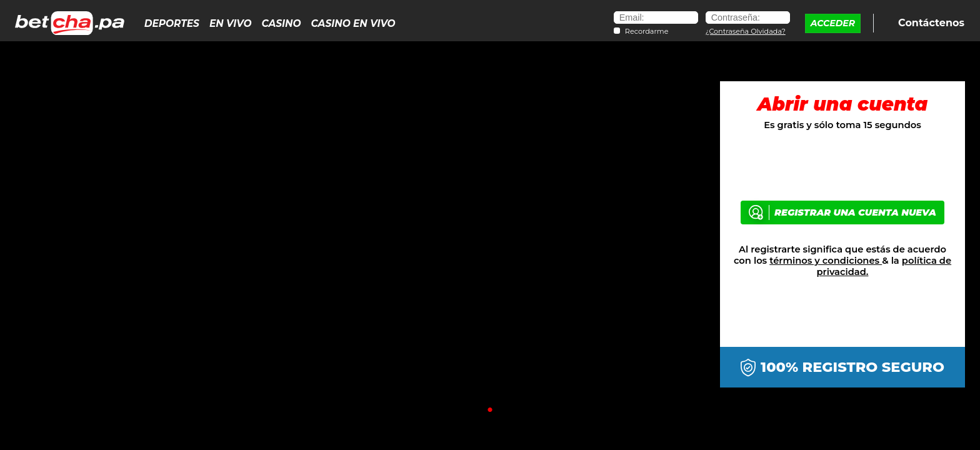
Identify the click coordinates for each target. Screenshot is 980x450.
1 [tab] (490, 410)
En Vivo (230, 23)
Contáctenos (930, 22)
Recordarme (647, 32)
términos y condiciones (826, 261)
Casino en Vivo (353, 23)
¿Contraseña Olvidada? (746, 31)
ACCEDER (833, 23)
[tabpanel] (490, 235)
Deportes (172, 23)
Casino (281, 23)
